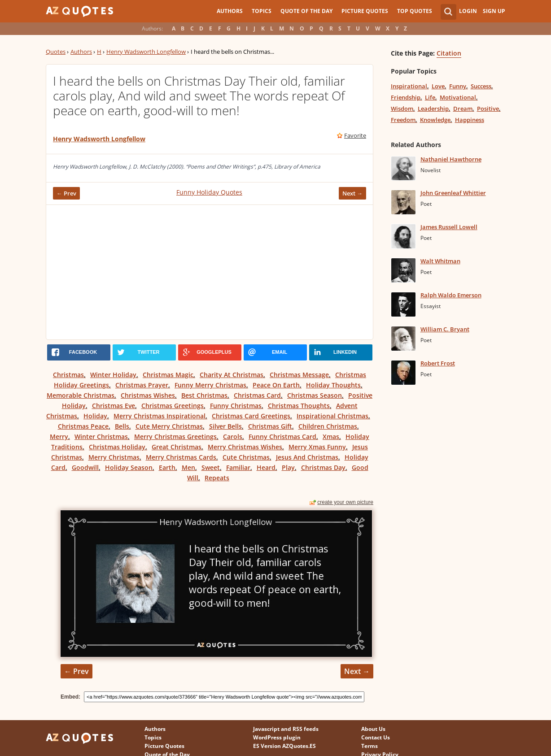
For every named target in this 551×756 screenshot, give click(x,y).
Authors (230, 11)
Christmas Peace (83, 426)
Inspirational (409, 86)
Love (438, 86)
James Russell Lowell (449, 227)
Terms (370, 746)
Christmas (68, 375)
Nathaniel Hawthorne (451, 159)
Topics (262, 11)
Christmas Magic (168, 375)
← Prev (66, 193)
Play (288, 467)
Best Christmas (204, 395)
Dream (463, 109)
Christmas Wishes (148, 395)
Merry (59, 437)
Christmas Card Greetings (251, 416)
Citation (449, 53)
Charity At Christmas (232, 375)
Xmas (331, 437)
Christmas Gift (270, 426)
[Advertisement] (210, 272)
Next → (352, 193)
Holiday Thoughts (333, 385)
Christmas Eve (114, 406)
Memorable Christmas (81, 395)
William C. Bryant (445, 329)
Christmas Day (323, 467)
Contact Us (376, 737)
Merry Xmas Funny (317, 447)
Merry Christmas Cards (181, 457)
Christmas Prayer (142, 385)
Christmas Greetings (173, 406)
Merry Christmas (114, 457)
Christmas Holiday (117, 447)
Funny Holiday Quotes (209, 192)
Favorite (355, 135)
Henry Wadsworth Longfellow (146, 52)
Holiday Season (129, 467)
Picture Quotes (365, 11)
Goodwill (85, 467)
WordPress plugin (277, 737)
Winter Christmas (101, 437)
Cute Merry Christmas (169, 426)
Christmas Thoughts (299, 406)
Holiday (95, 416)
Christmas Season (315, 395)
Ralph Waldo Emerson (451, 295)
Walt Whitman (440, 261)
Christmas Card (257, 395)
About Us (373, 729)
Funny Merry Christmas (210, 385)
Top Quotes (415, 11)
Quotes (56, 52)
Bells (122, 426)
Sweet (211, 467)
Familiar (238, 467)
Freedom (403, 120)
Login (468, 11)
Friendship (406, 97)
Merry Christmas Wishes (245, 447)
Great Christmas (177, 447)
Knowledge (435, 120)
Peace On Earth (276, 385)
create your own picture (345, 502)
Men (188, 467)
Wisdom (402, 109)
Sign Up (494, 11)
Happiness (470, 120)
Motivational (458, 97)
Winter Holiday (113, 375)
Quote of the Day (306, 11)
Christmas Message (299, 375)
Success (481, 86)
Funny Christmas (236, 406)
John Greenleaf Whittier (453, 193)
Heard (266, 467)
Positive (488, 109)
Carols (233, 437)
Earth (167, 467)
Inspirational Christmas (332, 416)
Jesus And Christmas (307, 457)
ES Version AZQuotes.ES (284, 746)
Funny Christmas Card (282, 437)
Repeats (217, 478)
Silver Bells (225, 426)
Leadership (433, 109)
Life (430, 97)
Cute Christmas (246, 457)
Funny (458, 86)
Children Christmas (328, 426)
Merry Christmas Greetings (175, 437)
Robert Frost (438, 363)
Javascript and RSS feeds (286, 729)
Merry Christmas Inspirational (160, 416)
